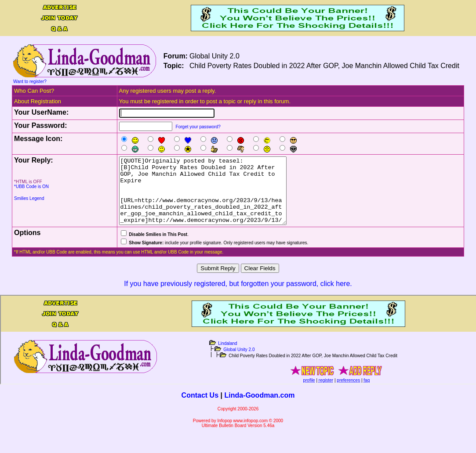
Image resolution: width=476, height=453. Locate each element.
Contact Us (200, 408)
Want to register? (30, 82)
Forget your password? (198, 127)
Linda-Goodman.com (259, 408)
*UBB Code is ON (31, 187)
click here (335, 297)
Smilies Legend (29, 198)
